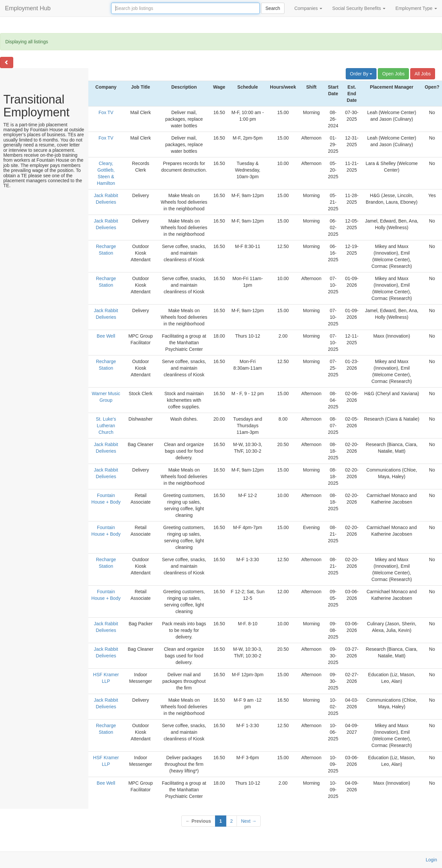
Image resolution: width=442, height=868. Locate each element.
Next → (249, 821)
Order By (361, 74)
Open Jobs (393, 74)
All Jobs (423, 74)
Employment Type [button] (416, 8)
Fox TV (106, 112)
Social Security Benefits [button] (359, 8)
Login (431, 860)
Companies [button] (309, 8)
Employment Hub (28, 8)
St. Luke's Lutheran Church (106, 426)
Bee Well (106, 336)
